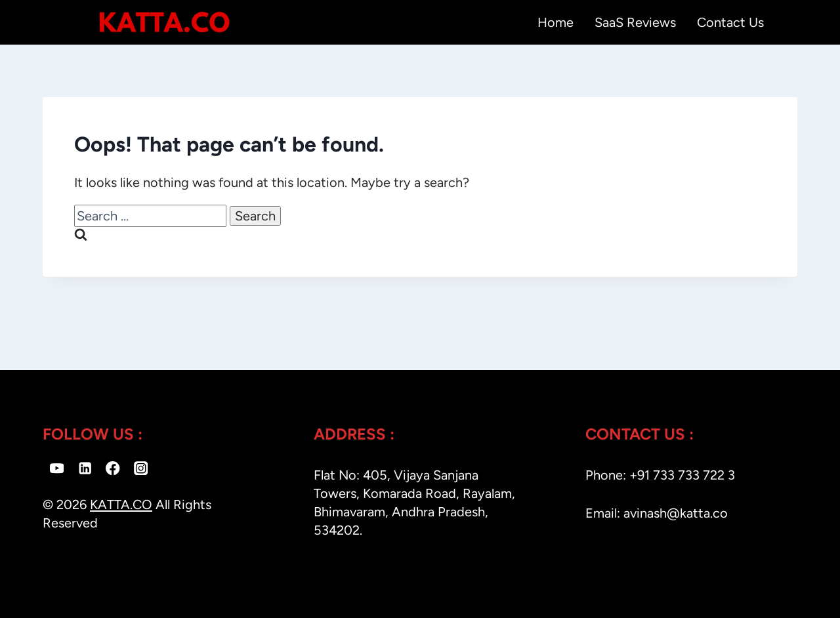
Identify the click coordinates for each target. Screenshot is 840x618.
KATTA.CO (121, 505)
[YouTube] (57, 468)
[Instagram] (141, 468)
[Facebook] (113, 468)
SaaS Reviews (635, 22)
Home (556, 22)
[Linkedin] (85, 468)
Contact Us (730, 22)
